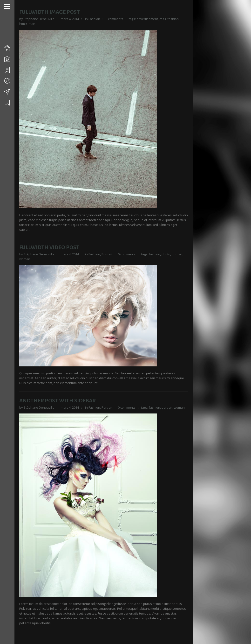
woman (25, 259)
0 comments (114, 19)
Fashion (94, 19)
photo (166, 254)
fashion (173, 19)
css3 (163, 19)
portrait (177, 254)
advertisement (147, 19)
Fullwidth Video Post (49, 247)
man (32, 24)
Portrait (107, 254)
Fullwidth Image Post (50, 12)
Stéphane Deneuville (39, 19)
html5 (23, 24)
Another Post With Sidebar (58, 401)
